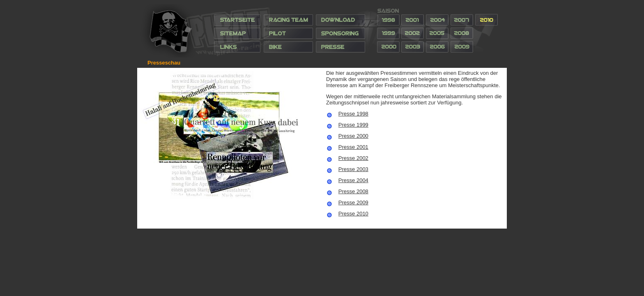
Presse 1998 (353, 114)
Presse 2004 (353, 180)
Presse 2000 (353, 136)
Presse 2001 (353, 147)
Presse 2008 (353, 191)
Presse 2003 (353, 169)
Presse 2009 (353, 202)
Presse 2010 (353, 214)
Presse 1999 (353, 125)
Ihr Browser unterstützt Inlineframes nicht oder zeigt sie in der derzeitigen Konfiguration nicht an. (322, 31)
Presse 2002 (353, 158)
